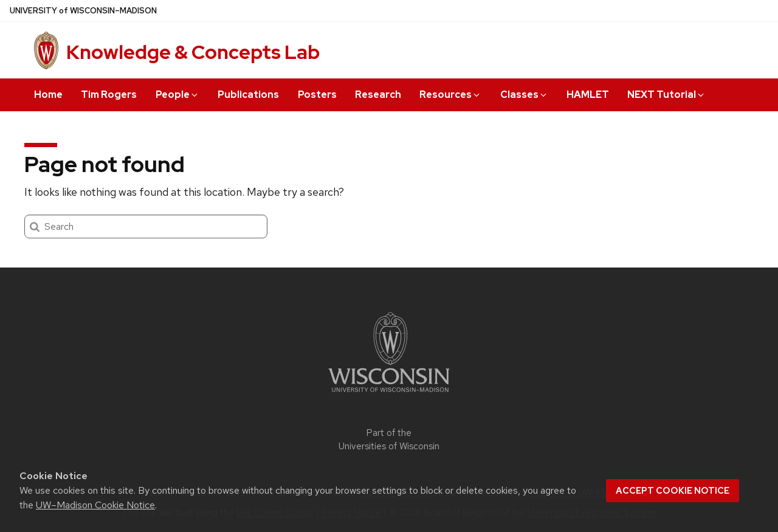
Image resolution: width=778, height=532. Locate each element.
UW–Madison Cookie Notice (95, 505)
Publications (248, 95)
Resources (450, 95)
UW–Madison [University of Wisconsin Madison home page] (83, 11)
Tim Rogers (109, 95)
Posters (317, 95)
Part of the (389, 440)
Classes (524, 95)
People (177, 95)
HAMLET (588, 95)
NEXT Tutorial (666, 95)
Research (378, 95)
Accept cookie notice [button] (673, 491)
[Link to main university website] (389, 394)
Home (48, 95)
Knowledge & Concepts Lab (193, 52)
